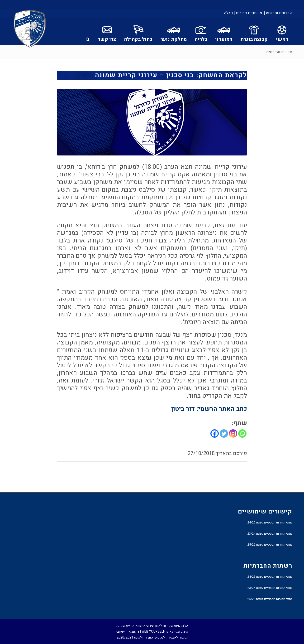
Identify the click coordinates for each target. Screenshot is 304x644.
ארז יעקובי (123, 632)
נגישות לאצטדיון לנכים (173, 637)
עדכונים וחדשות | (278, 13)
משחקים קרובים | (248, 13)
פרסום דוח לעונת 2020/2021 (137, 637)
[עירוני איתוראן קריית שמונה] (30, 29)
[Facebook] (215, 433)
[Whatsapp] (242, 433)
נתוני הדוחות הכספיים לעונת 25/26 (270, 545)
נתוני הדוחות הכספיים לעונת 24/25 (270, 522)
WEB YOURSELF (153, 632)
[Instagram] (233, 433)
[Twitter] (224, 433)
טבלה (228, 13)
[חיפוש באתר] (88, 31)
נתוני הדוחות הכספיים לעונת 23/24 (270, 534)
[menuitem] (278, 13)
